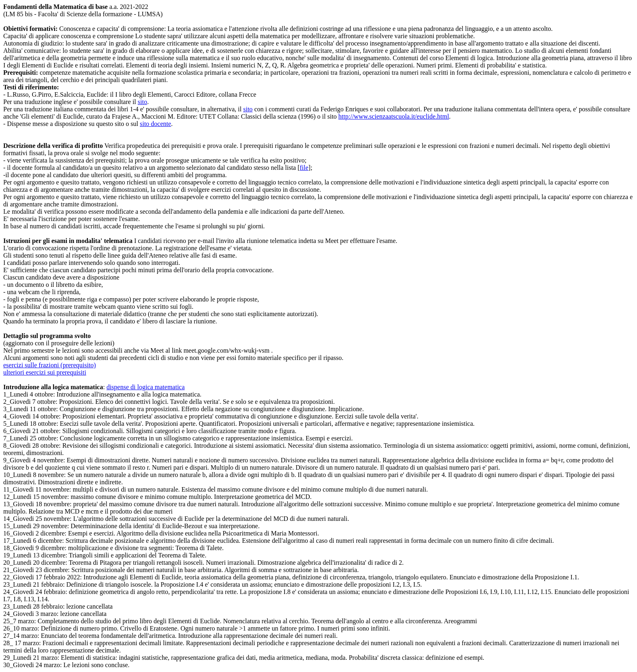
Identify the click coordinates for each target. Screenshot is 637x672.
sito (142, 102)
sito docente (155, 124)
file (304, 168)
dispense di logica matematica (146, 387)
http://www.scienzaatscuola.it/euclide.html (394, 116)
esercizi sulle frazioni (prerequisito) (50, 365)
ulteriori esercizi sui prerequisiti (45, 372)
